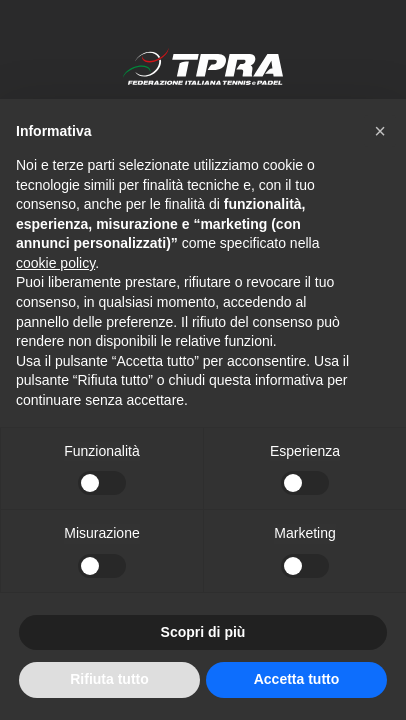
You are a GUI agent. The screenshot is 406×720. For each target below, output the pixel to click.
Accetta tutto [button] (297, 679)
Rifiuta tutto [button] (109, 679)
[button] (380, 131)
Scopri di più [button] (203, 632)
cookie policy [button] (55, 263)
